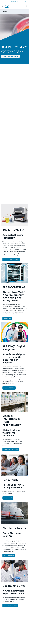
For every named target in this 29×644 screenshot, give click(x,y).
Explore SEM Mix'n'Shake (10, 56)
